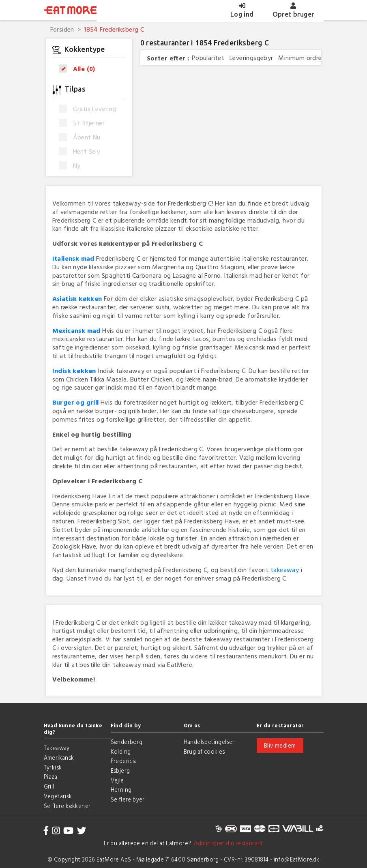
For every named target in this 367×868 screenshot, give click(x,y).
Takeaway (57, 748)
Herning (121, 790)
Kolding (121, 751)
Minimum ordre (300, 58)
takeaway (285, 570)
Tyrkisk (53, 767)
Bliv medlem (280, 745)
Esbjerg (120, 770)
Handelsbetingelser (209, 742)
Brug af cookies (204, 751)
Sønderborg (127, 742)
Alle (80, 69)
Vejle (117, 780)
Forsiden (62, 29)
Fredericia (124, 761)
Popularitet (208, 58)
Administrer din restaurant (227, 843)
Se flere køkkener (67, 806)
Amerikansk (59, 758)
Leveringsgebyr (251, 58)
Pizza (51, 777)
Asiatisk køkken (77, 298)
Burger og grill (76, 402)
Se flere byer (128, 799)
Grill (49, 786)
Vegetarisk (58, 796)
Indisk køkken (74, 371)
